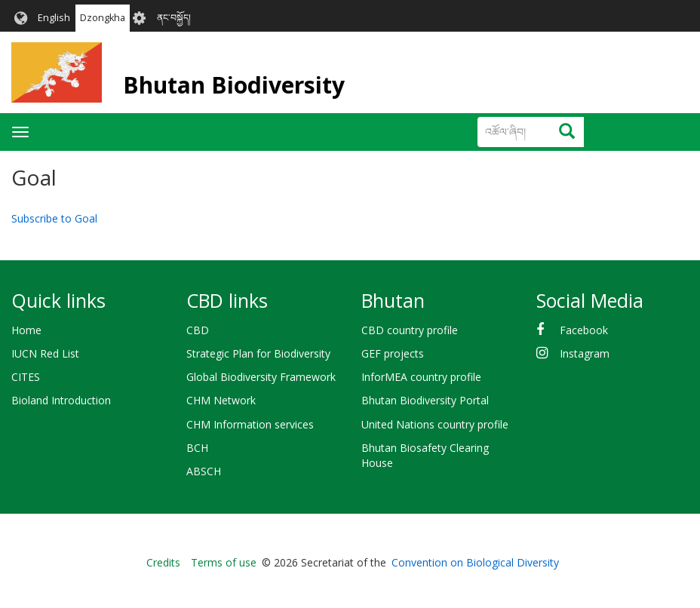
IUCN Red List (45, 353)
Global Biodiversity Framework (261, 377)
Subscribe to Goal (54, 218)
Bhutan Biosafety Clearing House (425, 455)
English (54, 18)
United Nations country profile (435, 424)
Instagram (585, 353)
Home (26, 330)
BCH (197, 448)
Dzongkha (103, 18)
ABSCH (204, 471)
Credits (163, 562)
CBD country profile (410, 330)
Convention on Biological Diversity (475, 562)
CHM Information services (250, 424)
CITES (26, 377)
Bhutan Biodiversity (234, 85)
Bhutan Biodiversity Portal (425, 400)
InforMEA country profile (421, 377)
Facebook (584, 330)
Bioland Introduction (61, 400)
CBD (198, 330)
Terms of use (224, 562)
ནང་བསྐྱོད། (174, 18)
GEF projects (393, 353)
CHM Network (221, 400)
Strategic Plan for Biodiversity (258, 353)
